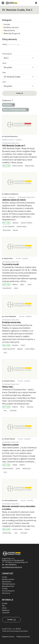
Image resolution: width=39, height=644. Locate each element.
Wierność (15, 230)
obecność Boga (7, 533)
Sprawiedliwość (7, 288)
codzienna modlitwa (26, 223)
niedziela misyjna (22, 227)
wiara (5, 353)
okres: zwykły (6, 166)
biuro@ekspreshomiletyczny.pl (12, 567)
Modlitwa (15, 285)
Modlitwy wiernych (11, 27)
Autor (4, 82)
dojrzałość (15, 345)
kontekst (15, 465)
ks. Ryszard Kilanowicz (10, 136)
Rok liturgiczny (7, 54)
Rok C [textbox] (6, 58)
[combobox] (19, 58)
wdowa (16, 288)
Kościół (23, 345)
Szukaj (11, 44)
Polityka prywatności (23, 637)
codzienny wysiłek (17, 529)
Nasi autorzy (6, 593)
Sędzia (22, 285)
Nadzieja (27, 529)
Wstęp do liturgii (30, 166)
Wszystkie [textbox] (8, 67)
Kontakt (5, 603)
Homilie (7, 24)
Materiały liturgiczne (12, 33)
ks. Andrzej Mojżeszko (10, 500)
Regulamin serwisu (8, 637)
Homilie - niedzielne (8, 197)
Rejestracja (6, 610)
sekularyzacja (27, 469)
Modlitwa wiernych (18, 166)
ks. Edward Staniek (8, 439)
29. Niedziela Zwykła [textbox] (12, 77)
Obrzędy (5, 589)
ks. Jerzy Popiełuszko (9, 227)
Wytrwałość (13, 411)
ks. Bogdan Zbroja (8, 381)
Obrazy (22, 407)
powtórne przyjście (8, 469)
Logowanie (6, 613)
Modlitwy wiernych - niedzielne (12, 140)
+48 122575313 (11, 565)
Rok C (18, 143)
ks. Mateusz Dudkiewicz (10, 194)
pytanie (18, 469)
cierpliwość (15, 223)
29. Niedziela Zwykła (9, 143)
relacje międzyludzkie (9, 349)
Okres (4, 63)
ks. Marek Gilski (7, 259)
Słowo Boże (30, 407)
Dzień (4, 73)
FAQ (3, 606)
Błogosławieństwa (8, 586)
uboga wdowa (7, 230)
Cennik (4, 608)
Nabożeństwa (9, 30)
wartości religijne (30, 349)
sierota (30, 285)
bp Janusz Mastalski (9, 316)
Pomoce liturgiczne (8, 591)
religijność (20, 349)
